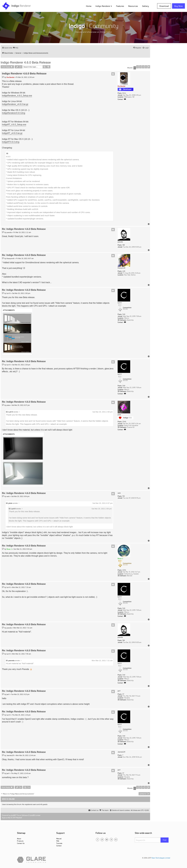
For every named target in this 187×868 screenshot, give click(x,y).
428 (124, 271)
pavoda (120, 242)
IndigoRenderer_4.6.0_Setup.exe (17, 96)
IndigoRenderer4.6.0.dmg (14, 113)
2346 (124, 422)
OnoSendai (121, 86)
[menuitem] (16, 48)
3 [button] (140, 67)
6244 (124, 93)
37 (123, 694)
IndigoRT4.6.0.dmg (11, 142)
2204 (124, 570)
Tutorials (59, 843)
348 (124, 314)
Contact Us (21, 843)
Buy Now (178, 6)
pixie (119, 415)
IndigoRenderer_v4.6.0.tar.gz (15, 104)
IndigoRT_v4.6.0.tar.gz (12, 133)
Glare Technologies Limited (161, 858)
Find (165, 840)
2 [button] (137, 67)
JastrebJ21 (121, 752)
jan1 (119, 691)
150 (124, 496)
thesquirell (122, 268)
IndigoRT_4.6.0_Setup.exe (14, 125)
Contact (59, 846)
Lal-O (120, 303)
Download (164, 6)
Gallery (145, 6)
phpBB (13, 815)
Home (89, 6)
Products (20, 841)
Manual (59, 839)
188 (124, 245)
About (19, 839)
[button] (149, 67)
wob (119, 493)
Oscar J (120, 558)
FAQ (58, 841)
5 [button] (146, 67)
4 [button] (143, 67)
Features (120, 6)
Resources (133, 6)
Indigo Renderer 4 (104, 6)
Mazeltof (19, 818)
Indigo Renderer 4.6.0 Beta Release (26, 62)
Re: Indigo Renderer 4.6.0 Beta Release (24, 229)
